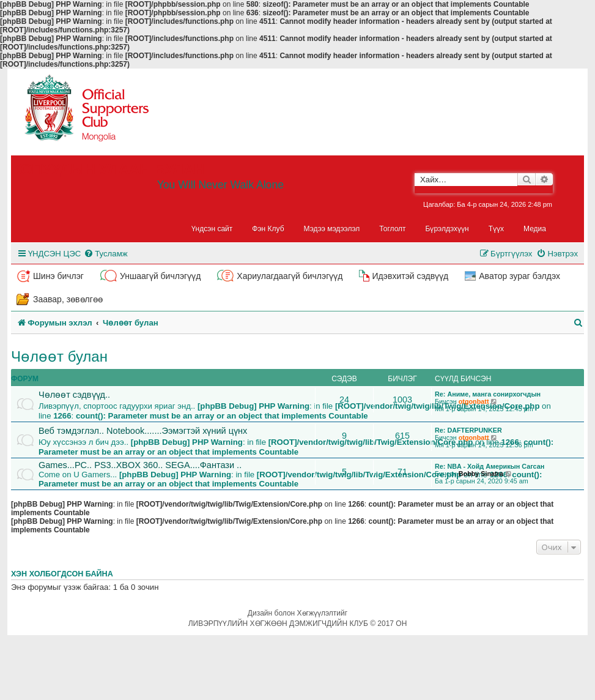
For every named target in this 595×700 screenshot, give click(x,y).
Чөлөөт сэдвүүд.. (74, 395)
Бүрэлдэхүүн (447, 229)
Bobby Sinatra (481, 474)
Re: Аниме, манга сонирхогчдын (488, 394)
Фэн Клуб (268, 229)
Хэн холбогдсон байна (62, 574)
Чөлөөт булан (59, 356)
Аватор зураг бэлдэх (519, 276)
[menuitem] (105, 254)
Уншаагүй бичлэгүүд (160, 276)
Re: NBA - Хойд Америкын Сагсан (490, 466)
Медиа (535, 229)
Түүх (496, 229)
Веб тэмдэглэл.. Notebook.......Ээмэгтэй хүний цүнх (143, 431)
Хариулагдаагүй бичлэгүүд (290, 276)
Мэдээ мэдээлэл (332, 229)
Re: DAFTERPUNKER (468, 430)
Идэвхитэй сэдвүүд (410, 276)
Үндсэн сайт (212, 229)
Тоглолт (392, 229)
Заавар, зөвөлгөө (68, 299)
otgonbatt (474, 401)
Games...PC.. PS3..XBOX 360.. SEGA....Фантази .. (140, 465)
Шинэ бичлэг (58, 276)
